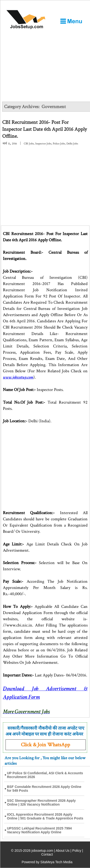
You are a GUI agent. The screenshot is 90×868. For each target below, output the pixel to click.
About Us (63, 851)
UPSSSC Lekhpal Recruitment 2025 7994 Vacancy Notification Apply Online (39, 830)
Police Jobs (59, 144)
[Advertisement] (45, 66)
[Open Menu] (71, 21)
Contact (47, 854)
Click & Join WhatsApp (45, 745)
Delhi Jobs (72, 144)
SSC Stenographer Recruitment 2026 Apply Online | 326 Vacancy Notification (41, 802)
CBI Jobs (29, 144)
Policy (77, 851)
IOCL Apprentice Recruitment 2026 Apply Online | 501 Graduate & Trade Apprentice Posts (45, 816)
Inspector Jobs (43, 144)
